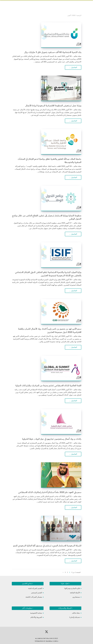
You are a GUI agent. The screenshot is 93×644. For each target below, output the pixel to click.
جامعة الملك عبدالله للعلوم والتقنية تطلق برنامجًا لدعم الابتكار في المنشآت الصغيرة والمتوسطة (50, 161)
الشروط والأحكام (36, 617)
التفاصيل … (73, 67)
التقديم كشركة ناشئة (35, 588)
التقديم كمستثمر (37, 593)
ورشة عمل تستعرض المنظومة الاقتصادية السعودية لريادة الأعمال (53, 106)
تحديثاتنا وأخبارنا (75, 617)
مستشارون (76, 597)
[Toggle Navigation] (13, 3)
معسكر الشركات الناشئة (34, 597)
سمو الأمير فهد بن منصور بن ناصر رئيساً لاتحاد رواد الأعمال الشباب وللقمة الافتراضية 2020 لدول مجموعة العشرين (50, 330)
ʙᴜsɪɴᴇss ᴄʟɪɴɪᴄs (52, 641)
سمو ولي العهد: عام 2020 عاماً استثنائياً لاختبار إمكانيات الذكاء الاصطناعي (50, 492)
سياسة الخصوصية (36, 613)
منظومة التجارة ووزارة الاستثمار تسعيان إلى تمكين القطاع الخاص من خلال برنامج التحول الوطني (47, 217)
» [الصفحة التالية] (63, 572)
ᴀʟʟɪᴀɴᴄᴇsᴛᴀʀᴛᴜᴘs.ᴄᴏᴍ (44, 638)
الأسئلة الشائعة (75, 593)
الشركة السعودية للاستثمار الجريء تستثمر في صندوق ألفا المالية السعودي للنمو (47, 546)
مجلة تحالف (76, 613)
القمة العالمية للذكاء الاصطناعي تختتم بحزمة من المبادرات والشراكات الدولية (48, 386)
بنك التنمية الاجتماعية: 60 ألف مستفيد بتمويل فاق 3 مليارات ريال (53, 52)
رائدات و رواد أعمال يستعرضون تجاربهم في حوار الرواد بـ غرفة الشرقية (52, 439)
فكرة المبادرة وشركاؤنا (72, 588)
